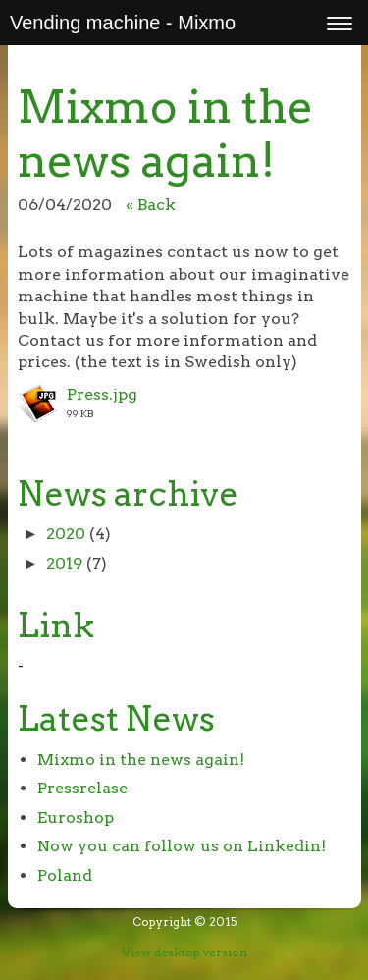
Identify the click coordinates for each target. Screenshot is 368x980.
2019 (64, 563)
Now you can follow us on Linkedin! (182, 846)
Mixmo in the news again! (141, 760)
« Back (151, 205)
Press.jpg (102, 394)
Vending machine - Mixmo (123, 23)
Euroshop (76, 817)
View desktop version (184, 952)
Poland (65, 875)
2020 (66, 534)
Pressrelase (82, 788)
